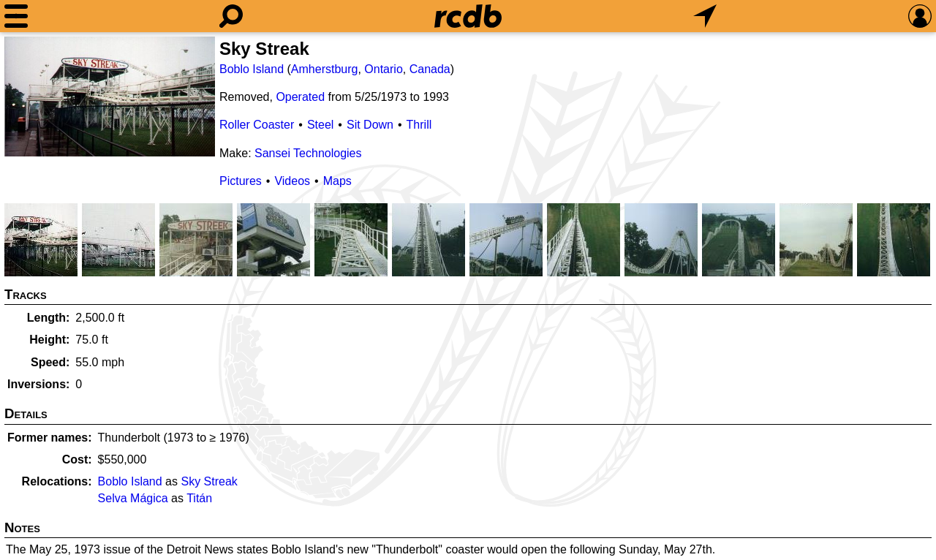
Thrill (419, 125)
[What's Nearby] (705, 16)
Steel (320, 125)
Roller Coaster (257, 125)
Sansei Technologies (308, 153)
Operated (300, 97)
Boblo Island (252, 69)
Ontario (383, 69)
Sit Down (370, 125)
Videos (292, 181)
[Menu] (16, 16)
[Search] (231, 16)
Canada (430, 69)
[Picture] (110, 97)
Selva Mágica (133, 498)
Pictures (241, 181)
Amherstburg (325, 69)
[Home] (468, 16)
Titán (199, 498)
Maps (337, 181)
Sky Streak (209, 481)
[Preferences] (920, 16)
